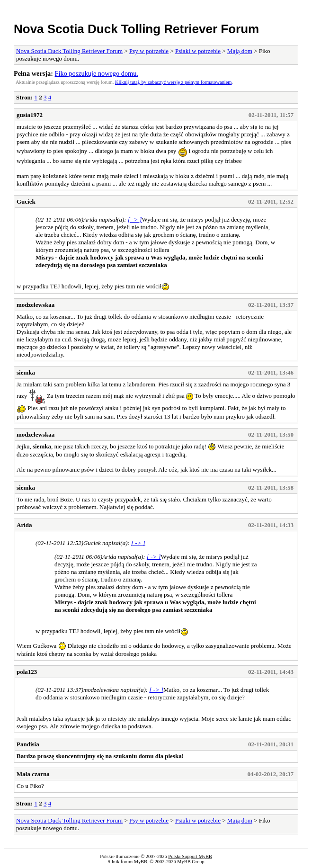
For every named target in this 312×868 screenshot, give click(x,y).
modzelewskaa (36, 305)
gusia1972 (30, 115)
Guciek (26, 201)
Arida (24, 525)
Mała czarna (33, 774)
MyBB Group (191, 862)
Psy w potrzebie (149, 51)
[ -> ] (135, 219)
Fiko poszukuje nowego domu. (97, 73)
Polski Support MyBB (190, 856)
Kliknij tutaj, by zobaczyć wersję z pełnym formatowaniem (173, 82)
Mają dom (240, 51)
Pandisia (28, 744)
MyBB (141, 862)
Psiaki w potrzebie (198, 51)
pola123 (27, 672)
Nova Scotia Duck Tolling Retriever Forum (136, 29)
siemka (26, 372)
